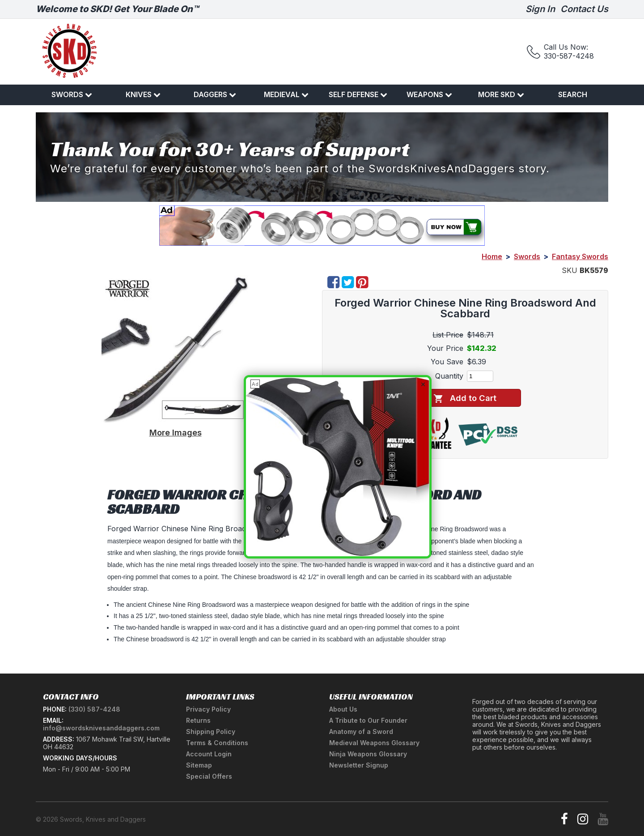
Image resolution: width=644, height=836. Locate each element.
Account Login (209, 754)
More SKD (501, 94)
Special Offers (209, 776)
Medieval (286, 94)
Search (573, 94)
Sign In (540, 9)
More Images (176, 432)
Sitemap (199, 765)
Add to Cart (465, 398)
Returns (198, 720)
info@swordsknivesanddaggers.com (101, 728)
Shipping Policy (211, 731)
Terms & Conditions (217, 743)
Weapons (429, 94)
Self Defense (358, 94)
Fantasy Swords (580, 256)
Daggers (215, 94)
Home (492, 256)
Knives (143, 94)
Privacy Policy (208, 709)
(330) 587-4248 (94, 709)
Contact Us (584, 9)
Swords (72, 94)
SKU (570, 270)
